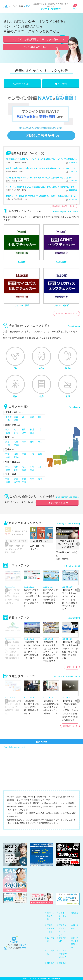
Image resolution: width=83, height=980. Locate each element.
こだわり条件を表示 (57, 503)
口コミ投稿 (51, 952)
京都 (24, 454)
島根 (16, 467)
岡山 (24, 467)
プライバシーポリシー (63, 916)
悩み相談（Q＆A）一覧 (62, 206)
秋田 (40, 417)
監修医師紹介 (63, 939)
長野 (8, 433)
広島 (32, 467)
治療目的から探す (22, 84)
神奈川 (17, 445)
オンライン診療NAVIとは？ (63, 954)
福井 (32, 429)
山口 (40, 467)
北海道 (8, 417)
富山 (16, 429)
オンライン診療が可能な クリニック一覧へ (36, 39)
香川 (16, 470)
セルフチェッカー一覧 (65, 313)
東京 (7, 442)
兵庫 (40, 454)
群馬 (32, 442)
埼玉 (40, 442)
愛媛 (24, 470)
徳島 (8, 470)
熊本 (32, 479)
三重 (7, 454)
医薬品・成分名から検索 (51, 928)
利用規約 (51, 963)
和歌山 (17, 457)
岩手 (24, 417)
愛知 (32, 433)
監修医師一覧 (69, 726)
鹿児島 (17, 482)
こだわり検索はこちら (36, 47)
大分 (40, 479)
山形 (8, 420)
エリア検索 (61, 84)
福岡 (7, 479)
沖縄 (24, 482)
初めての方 (75, 8)
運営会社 (63, 963)
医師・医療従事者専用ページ (75, 943)
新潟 (7, 429)
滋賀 (16, 454)
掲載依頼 (75, 913)
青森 (16, 417)
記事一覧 (71, 667)
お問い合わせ (75, 927)
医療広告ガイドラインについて (63, 930)
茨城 (16, 442)
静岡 (16, 433)
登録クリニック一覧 (51, 916)
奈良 (8, 457)
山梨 (40, 429)
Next (77, 544)
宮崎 (8, 482)
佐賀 (16, 479)
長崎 (24, 479)
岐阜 (24, 433)
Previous (6, 544)
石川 (24, 429)
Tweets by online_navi (14, 747)
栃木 (24, 442)
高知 (32, 470)
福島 (16, 420)
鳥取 (7, 467)
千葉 (8, 445)
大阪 (32, 454)
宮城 (32, 417)
